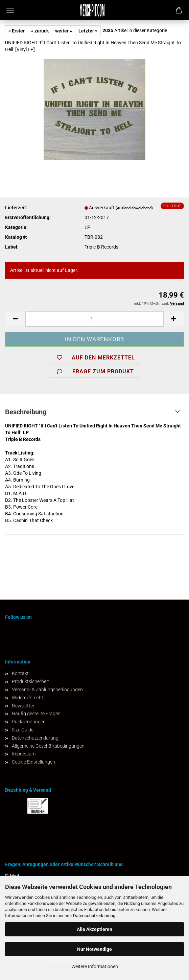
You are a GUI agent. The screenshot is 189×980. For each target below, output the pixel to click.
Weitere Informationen (95, 966)
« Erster (17, 31)
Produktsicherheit (30, 681)
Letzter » (88, 31)
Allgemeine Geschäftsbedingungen (48, 746)
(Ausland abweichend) (134, 208)
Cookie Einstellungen (33, 762)
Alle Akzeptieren (94, 929)
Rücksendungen (29, 722)
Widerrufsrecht (28, 698)
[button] (15, 319)
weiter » (64, 31)
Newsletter (23, 706)
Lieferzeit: (16, 208)
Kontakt (20, 673)
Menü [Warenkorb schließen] (10, 10)
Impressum (24, 754)
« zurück (40, 31)
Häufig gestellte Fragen (36, 714)
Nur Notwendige (94, 949)
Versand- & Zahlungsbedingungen (47, 690)
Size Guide (23, 730)
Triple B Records (23, 439)
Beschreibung (26, 412)
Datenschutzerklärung (94, 916)
